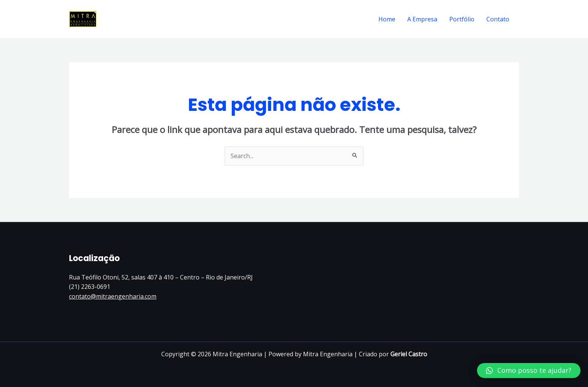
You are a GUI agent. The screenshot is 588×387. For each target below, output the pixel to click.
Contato (498, 19)
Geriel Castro (409, 354)
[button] (529, 371)
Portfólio (462, 19)
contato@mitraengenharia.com (113, 296)
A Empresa (422, 19)
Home (387, 19)
